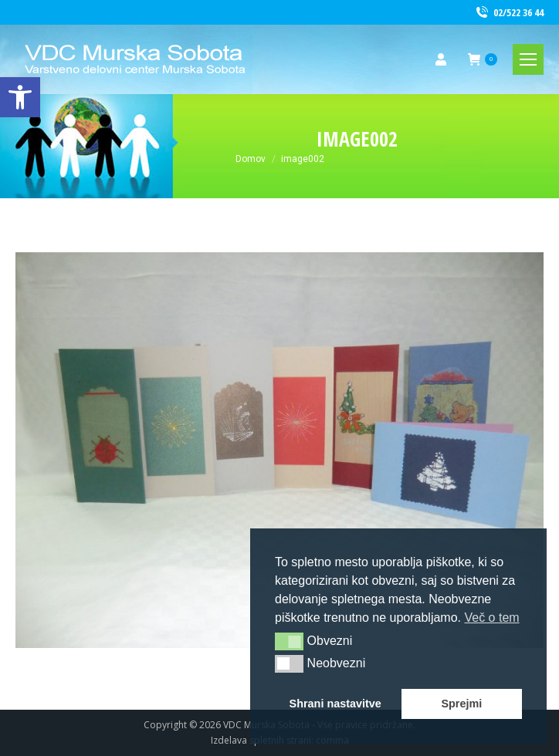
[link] (20, 97)
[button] (289, 641)
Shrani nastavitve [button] (335, 704)
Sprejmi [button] (461, 704)
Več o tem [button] (491, 618)
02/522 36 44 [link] (509, 13)
